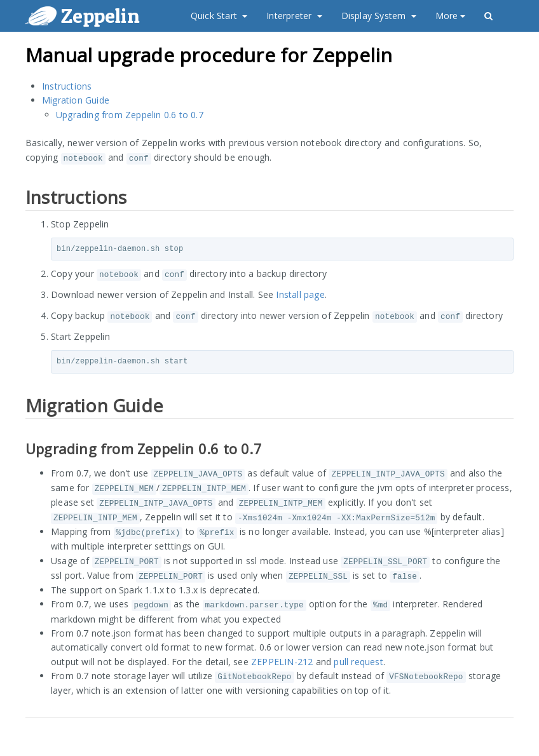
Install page (300, 294)
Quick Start (219, 16)
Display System (379, 16)
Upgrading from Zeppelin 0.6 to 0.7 (130, 115)
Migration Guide (76, 100)
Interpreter (294, 16)
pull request (358, 662)
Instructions (67, 86)
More (451, 16)
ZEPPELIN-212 (282, 662)
